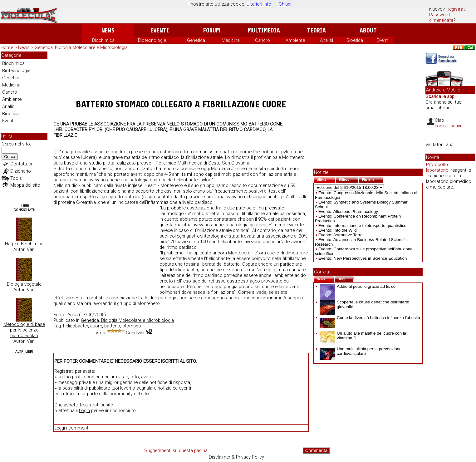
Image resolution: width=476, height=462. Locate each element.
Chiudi (285, 4)
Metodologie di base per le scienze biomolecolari (24, 330)
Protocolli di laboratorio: (438, 167)
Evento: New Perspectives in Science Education (363, 258)
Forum (211, 30)
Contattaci (21, 164)
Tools (16, 178)
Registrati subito (97, 405)
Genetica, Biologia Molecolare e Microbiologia (81, 47)
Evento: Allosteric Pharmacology (348, 211)
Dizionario (21, 171)
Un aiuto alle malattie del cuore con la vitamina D (363, 336)
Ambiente (295, 40)
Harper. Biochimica (24, 244)
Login (84, 410)
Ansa (73, 315)
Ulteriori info (259, 4)
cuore (96, 326)
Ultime (326, 179)
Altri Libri (24, 352)
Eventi (160, 30)
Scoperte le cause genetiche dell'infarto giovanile (364, 304)
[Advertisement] (237, 69)
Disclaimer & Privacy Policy (236, 457)
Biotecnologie (152, 40)
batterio (112, 326)
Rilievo (349, 179)
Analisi (326, 40)
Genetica (196, 40)
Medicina (231, 40)
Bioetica (355, 40)
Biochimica (103, 40)
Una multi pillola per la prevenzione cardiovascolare (361, 351)
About (368, 30)
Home (7, 47)
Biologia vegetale (24, 284)
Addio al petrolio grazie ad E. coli (358, 286)
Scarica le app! (440, 96)
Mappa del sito (25, 185)
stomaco (132, 326)
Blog (346, 279)
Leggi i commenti (72, 428)
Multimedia (264, 30)
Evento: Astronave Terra (341, 235)
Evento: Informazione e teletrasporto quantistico (362, 226)
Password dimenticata (441, 17)
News (108, 30)
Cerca (10, 157)
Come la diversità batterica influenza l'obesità (370, 318)
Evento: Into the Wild (338, 230)
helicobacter (76, 326)
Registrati (456, 9)
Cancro (263, 40)
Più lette (373, 179)
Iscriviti (456, 126)
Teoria (317, 30)
